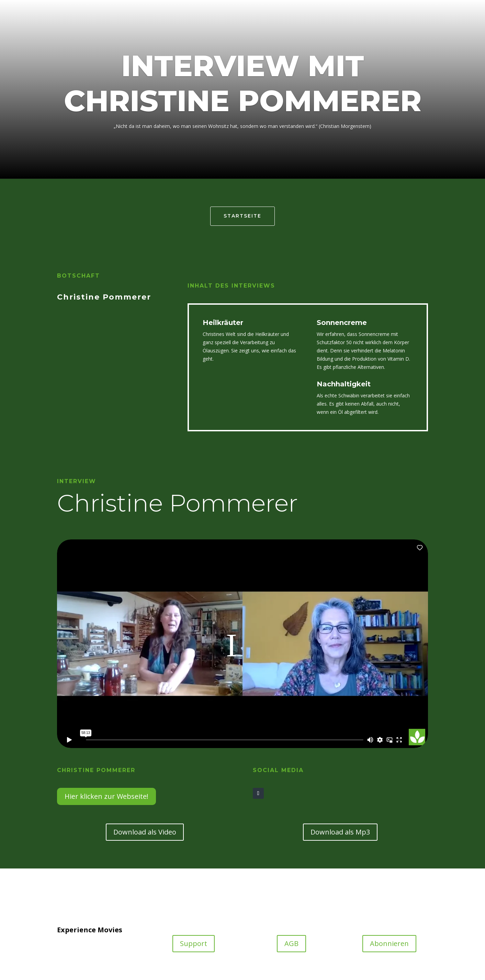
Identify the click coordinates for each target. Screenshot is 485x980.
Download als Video (145, 832)
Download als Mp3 (340, 832)
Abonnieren (389, 943)
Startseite (242, 216)
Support (194, 943)
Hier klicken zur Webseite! (106, 796)
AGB (291, 943)
